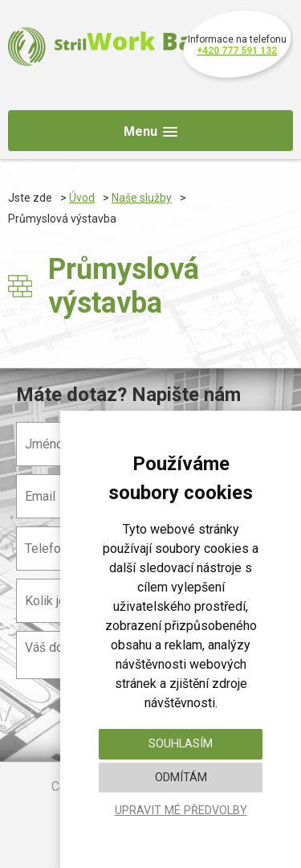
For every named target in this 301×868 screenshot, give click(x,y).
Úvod (82, 198)
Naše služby (142, 198)
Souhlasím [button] (181, 744)
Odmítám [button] (181, 778)
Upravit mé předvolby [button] (181, 811)
